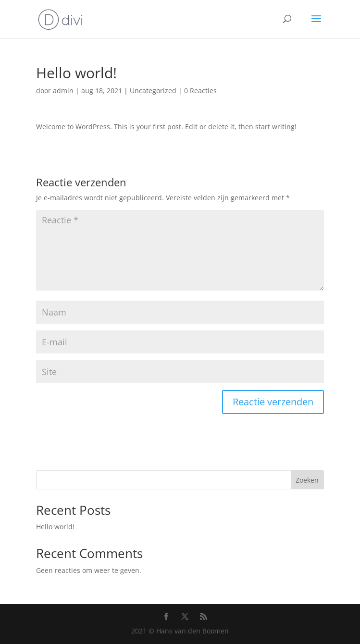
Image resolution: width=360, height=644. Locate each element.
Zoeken (307, 480)
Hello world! (55, 527)
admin (63, 91)
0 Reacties (200, 91)
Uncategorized (153, 91)
